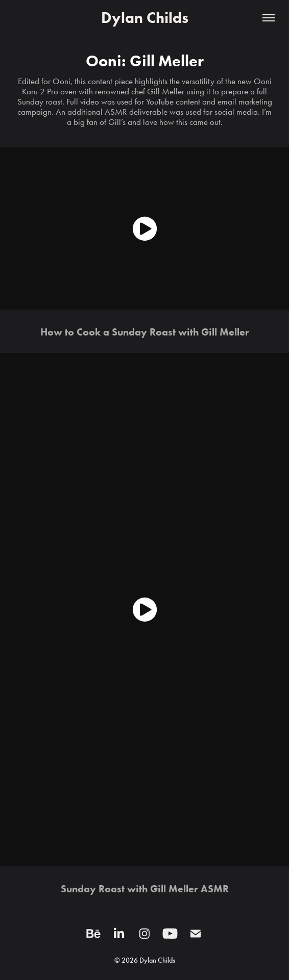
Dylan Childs (145, 18)
